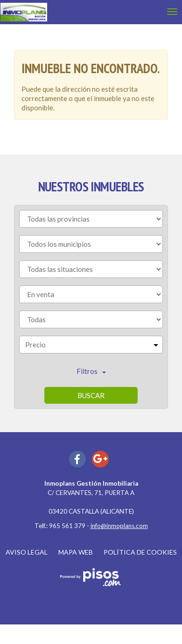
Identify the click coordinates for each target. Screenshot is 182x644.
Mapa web (76, 552)
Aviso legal (27, 552)
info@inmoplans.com (119, 526)
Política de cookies (140, 552)
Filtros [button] (91, 371)
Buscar (91, 395)
